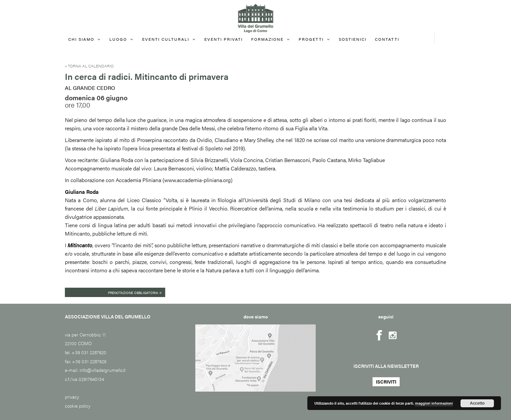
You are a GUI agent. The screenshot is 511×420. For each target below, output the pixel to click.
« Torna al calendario (89, 66)
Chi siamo (81, 39)
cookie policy (78, 406)
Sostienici (353, 39)
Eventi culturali (166, 39)
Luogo (118, 39)
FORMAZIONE (267, 39)
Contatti (387, 39)
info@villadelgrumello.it (103, 370)
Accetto (477, 403)
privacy (72, 397)
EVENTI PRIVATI (224, 39)
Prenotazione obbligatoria (135, 292)
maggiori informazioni (434, 403)
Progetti (311, 39)
